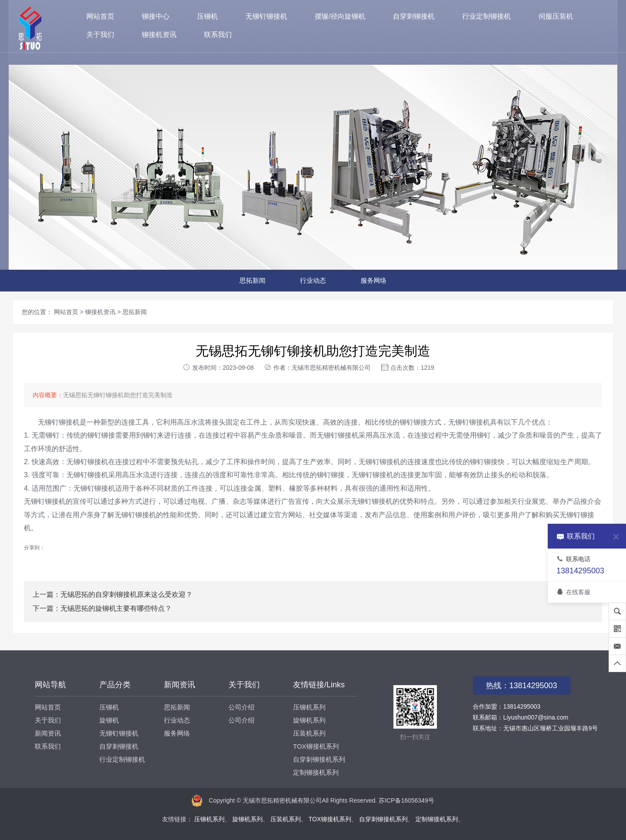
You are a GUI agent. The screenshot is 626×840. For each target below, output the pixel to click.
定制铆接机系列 (316, 772)
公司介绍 (242, 707)
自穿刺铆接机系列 (319, 759)
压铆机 (207, 16)
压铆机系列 (309, 707)
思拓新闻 (252, 280)
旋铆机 (109, 720)
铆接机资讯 (159, 35)
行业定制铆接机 (486, 16)
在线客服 (573, 592)
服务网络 (374, 280)
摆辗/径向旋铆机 (340, 16)
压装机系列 (309, 733)
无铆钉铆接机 (266, 16)
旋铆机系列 (309, 720)
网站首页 (100, 16)
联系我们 (218, 35)
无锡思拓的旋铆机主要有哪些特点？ (116, 608)
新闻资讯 (48, 733)
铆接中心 (156, 16)
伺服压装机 (556, 16)
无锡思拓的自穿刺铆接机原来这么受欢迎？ (127, 594)
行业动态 (313, 280)
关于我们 (100, 35)
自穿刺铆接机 (414, 16)
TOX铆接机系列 (316, 746)
